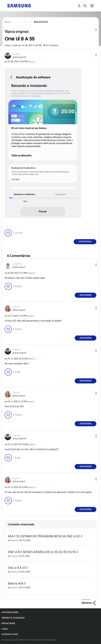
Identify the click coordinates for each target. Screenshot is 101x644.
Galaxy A (31, 62)
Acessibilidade (10, 612)
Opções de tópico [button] (91, 30)
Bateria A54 (16, 583)
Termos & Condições (13, 618)
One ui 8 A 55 (17, 568)
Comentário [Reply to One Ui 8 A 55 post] (85, 242)
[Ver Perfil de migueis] (16, 307)
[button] (91, 55)
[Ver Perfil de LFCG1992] (17, 264)
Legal (5, 629)
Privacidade (8, 623)
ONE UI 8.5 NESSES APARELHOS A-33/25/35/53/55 (42, 552)
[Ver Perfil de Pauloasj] (16, 54)
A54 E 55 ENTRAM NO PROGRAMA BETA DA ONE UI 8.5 (44, 536)
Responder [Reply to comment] (86, 295)
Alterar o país (10, 634)
